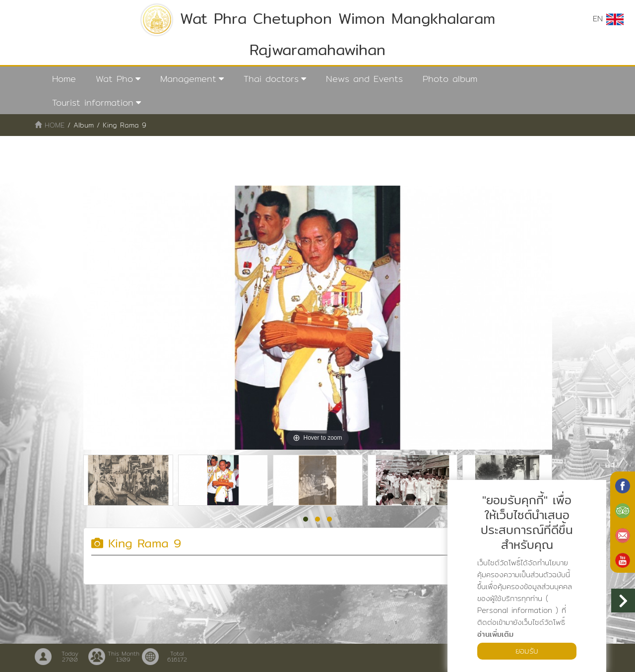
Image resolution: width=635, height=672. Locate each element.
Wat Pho (114, 79)
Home (64, 79)
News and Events (364, 79)
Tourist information (93, 102)
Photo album (450, 79)
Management (188, 79)
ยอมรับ (527, 651)
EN (608, 19)
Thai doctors (271, 79)
